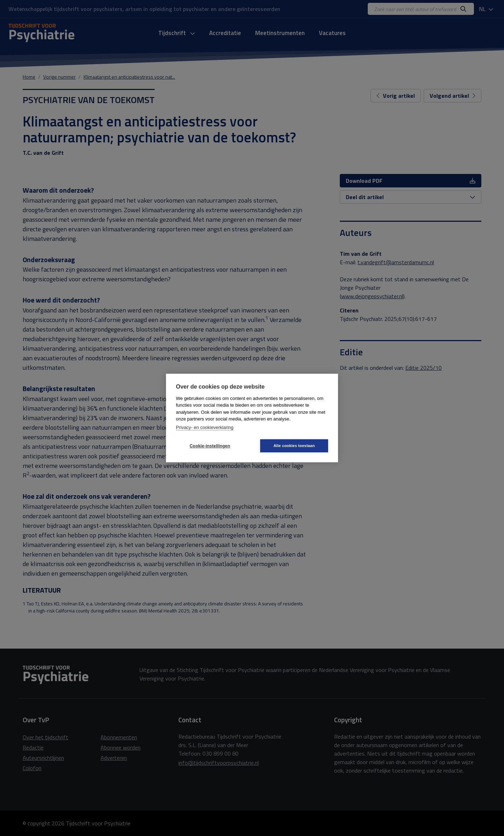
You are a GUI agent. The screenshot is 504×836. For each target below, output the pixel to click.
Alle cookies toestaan (294, 446)
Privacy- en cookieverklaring (205, 427)
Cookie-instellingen (210, 446)
